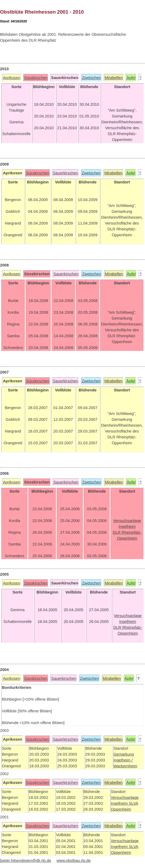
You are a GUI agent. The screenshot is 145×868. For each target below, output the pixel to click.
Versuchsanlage (125, 798)
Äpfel (131, 78)
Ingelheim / (123, 760)
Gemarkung (124, 754)
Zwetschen (91, 78)
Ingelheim (120, 803)
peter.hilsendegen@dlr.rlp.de (26, 861)
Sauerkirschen (66, 173)
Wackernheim (125, 766)
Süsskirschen (36, 78)
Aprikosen (12, 78)
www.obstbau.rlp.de (74, 861)
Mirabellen (114, 78)
